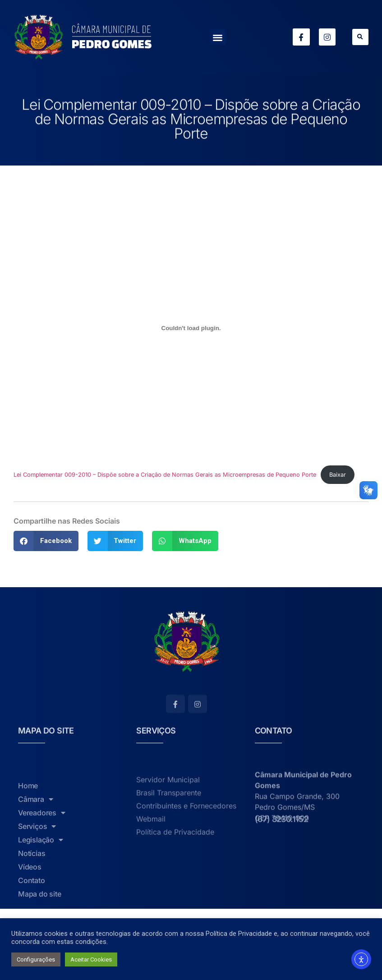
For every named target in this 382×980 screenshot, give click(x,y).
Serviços (37, 900)
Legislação (41, 914)
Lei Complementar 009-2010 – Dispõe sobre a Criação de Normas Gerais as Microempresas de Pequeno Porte (165, 475)
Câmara (36, 873)
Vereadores (42, 887)
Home (28, 860)
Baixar (338, 475)
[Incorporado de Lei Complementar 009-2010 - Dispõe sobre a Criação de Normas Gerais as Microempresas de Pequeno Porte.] (191, 328)
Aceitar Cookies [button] (91, 959)
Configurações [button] (36, 959)
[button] (218, 37)
